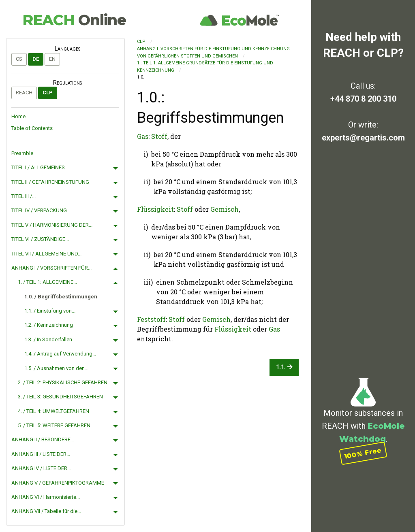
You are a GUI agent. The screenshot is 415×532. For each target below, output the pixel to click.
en (52, 59)
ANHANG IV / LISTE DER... (41, 468)
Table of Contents (32, 128)
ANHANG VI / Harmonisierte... (46, 497)
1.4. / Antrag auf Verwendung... (60, 354)
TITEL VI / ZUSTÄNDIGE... (40, 239)
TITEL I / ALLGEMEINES (38, 167)
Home (18, 116)
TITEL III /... (24, 196)
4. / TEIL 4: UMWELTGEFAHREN (53, 411)
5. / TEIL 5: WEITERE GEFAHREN (54, 425)
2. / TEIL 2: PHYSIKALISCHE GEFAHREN (63, 382)
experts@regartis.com (363, 138)
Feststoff (151, 319)
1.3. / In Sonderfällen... (50, 339)
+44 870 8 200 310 (363, 99)
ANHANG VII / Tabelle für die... (46, 511)
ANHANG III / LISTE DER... (41, 454)
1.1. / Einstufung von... (50, 311)
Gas (143, 136)
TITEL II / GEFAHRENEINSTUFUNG (50, 182)
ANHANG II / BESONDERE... (43, 439)
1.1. (284, 367)
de (36, 59)
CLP (48, 93)
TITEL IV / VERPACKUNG (39, 210)
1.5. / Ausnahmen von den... (56, 368)
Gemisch (225, 209)
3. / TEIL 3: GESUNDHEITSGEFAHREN (60, 397)
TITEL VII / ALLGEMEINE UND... (46, 254)
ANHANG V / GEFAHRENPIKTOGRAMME (58, 483)
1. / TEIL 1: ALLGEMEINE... (47, 282)
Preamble (22, 153)
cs (19, 59)
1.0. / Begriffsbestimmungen (61, 297)
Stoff (159, 136)
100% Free (363, 453)
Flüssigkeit (155, 209)
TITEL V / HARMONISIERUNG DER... (52, 225)
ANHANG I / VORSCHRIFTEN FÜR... (51, 268)
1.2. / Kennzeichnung (49, 325)
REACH (74, 20)
